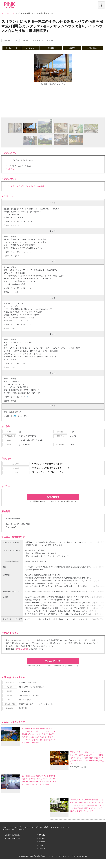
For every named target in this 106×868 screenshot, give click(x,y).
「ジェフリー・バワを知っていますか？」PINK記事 (25, 189)
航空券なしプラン (22, 664)
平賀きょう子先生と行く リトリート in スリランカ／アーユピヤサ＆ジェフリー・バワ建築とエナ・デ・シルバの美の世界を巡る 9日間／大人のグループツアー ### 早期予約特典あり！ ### (87, 767)
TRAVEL (42, 844)
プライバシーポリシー (12, 847)
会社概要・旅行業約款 (12, 844)
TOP (3, 13)
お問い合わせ (53, 489)
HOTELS (42, 847)
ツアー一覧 (10, 13)
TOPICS (42, 851)
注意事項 (86, 48)
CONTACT (43, 858)
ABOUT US (43, 854)
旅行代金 (64, 48)
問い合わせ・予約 (53, 676)
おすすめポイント (19, 48)
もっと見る (10, 172)
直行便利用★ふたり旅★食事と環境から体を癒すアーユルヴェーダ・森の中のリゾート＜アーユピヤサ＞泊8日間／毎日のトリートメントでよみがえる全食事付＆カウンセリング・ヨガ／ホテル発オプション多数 (87, 814)
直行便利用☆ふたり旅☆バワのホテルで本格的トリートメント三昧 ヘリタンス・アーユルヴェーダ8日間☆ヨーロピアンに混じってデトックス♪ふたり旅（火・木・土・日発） (39, 790)
